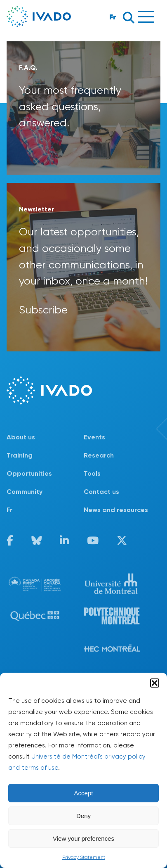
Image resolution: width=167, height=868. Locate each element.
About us (21, 437)
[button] (155, 683)
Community (25, 492)
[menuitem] (45, 510)
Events (94, 437)
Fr (113, 17)
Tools (92, 473)
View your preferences (83, 838)
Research (99, 455)
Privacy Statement (84, 857)
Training (20, 455)
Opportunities (29, 473)
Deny (83, 816)
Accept (84, 793)
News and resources (116, 510)
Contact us (101, 492)
